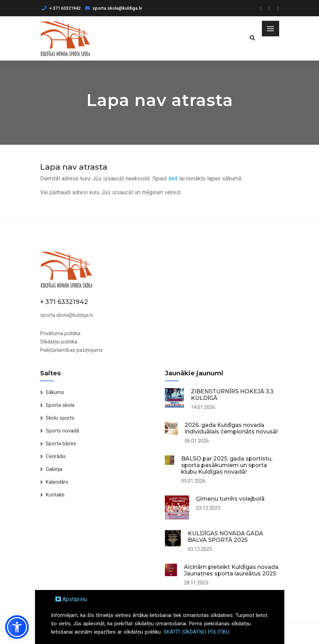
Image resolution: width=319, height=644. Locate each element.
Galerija (54, 469)
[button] (17, 627)
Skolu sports (60, 418)
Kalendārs (57, 482)
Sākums (55, 392)
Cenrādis (56, 456)
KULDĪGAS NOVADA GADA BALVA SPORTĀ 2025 (225, 537)
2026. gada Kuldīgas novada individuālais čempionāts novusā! (231, 428)
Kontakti (55, 495)
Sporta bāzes (61, 444)
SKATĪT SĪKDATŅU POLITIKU (196, 632)
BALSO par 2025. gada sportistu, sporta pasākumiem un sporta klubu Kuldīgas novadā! (227, 465)
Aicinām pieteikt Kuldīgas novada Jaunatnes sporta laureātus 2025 (231, 570)
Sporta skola (60, 405)
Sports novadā (62, 431)
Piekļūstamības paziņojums (72, 350)
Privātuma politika (60, 333)
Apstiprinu (71, 599)
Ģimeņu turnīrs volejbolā (230, 499)
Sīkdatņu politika (59, 342)
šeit (173, 178)
